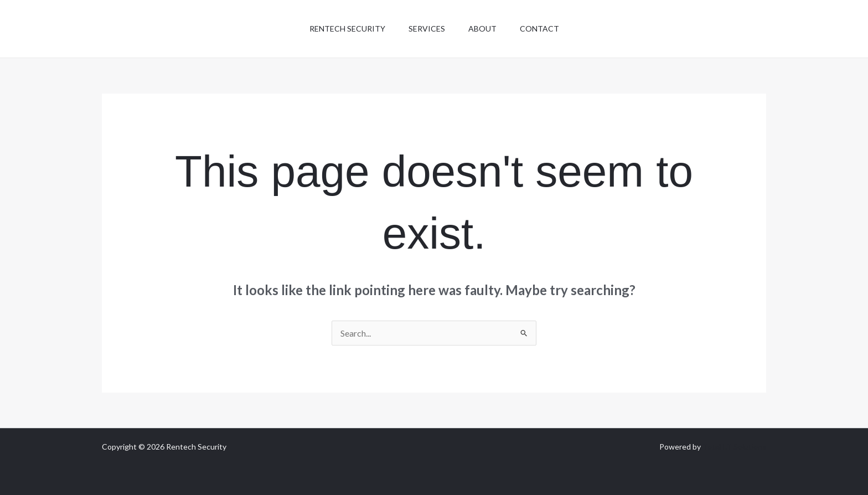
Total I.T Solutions (734, 447)
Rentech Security (342, 29)
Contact (544, 29)
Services (425, 29)
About (484, 29)
